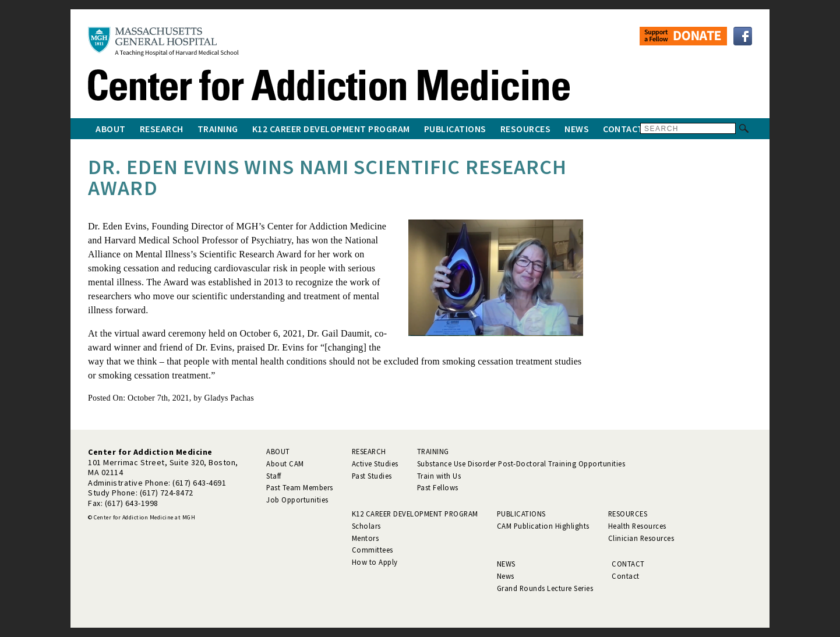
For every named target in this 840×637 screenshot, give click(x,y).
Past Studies (372, 476)
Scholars (366, 526)
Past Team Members (300, 487)
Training (218, 129)
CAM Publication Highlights (543, 526)
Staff (274, 476)
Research (162, 129)
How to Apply (375, 562)
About (111, 129)
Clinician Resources (641, 538)
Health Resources (637, 526)
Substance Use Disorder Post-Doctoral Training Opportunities (521, 463)
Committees (373, 550)
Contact (623, 129)
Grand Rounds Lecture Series (545, 588)
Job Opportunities (297, 500)
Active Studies (375, 463)
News (577, 129)
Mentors (366, 538)
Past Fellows (438, 487)
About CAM (285, 463)
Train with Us (439, 476)
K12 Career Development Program (331, 129)
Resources (526, 129)
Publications (455, 129)
